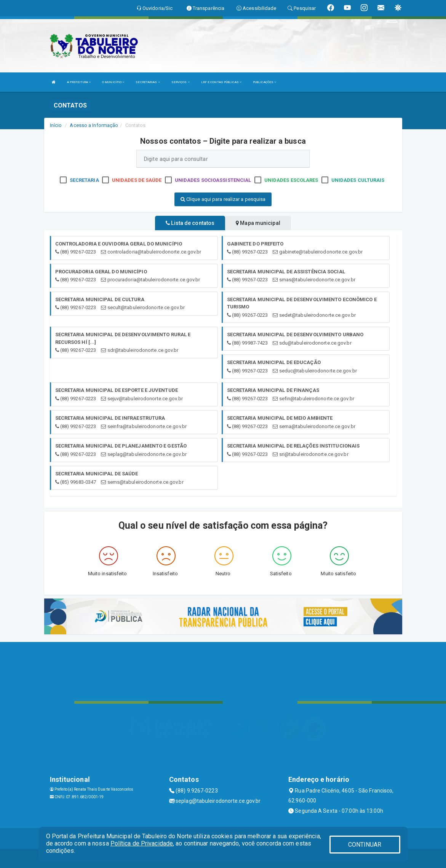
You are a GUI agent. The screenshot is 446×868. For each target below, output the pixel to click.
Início (56, 125)
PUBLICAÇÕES (265, 82)
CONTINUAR (365, 845)
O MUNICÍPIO (113, 82)
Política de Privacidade (142, 843)
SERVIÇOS (181, 82)
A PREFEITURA (79, 82)
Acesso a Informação (94, 125)
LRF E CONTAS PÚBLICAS (221, 82)
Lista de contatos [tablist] (190, 223)
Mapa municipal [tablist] (258, 223)
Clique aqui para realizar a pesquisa (223, 199)
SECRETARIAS (148, 82)
